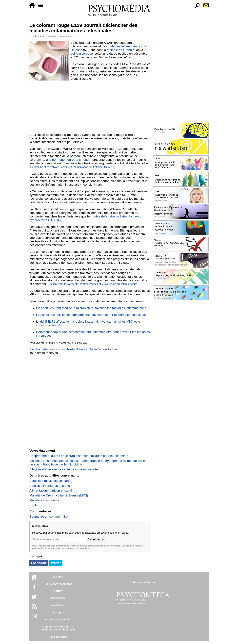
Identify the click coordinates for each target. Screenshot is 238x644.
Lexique (58, 577)
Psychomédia (37, 36)
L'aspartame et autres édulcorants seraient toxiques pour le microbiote (79, 456)
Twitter (56, 563)
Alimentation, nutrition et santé (51, 490)
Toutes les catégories (143, 582)
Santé (34, 505)
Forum (58, 591)
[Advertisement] (90, 107)
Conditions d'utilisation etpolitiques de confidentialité (58, 628)
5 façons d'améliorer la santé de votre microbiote (64, 469)
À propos (58, 612)
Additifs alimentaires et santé (50, 486)
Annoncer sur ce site (58, 619)
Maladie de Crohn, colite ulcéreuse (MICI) (59, 495)
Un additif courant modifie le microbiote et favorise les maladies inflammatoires (91, 308)
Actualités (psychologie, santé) (51, 481)
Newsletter (58, 605)
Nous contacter (58, 637)
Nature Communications (103, 349)
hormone (59, 160)
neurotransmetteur (79, 160)
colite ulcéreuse (82, 54)
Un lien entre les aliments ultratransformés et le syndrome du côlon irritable (92, 284)
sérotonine (37, 160)
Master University (77, 349)
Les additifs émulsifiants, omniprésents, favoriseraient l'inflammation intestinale (91, 315)
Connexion (58, 598)
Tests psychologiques (58, 584)
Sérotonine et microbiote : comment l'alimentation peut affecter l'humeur (72, 167)
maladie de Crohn (119, 50)
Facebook (39, 563)
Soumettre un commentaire (49, 517)
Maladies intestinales (44, 500)
